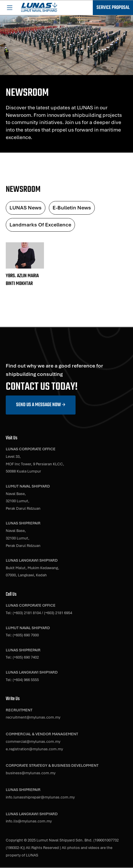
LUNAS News (26, 208)
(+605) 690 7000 (26, 635)
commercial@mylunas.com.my (33, 741)
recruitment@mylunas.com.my (33, 717)
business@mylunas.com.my (31, 773)
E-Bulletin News (72, 208)
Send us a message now (38, 405)
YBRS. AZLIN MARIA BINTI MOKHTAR (22, 280)
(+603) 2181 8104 (27, 613)
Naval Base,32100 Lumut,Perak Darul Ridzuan (23, 501)
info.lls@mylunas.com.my (29, 821)
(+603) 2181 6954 (58, 613)
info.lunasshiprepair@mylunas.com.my (40, 797)
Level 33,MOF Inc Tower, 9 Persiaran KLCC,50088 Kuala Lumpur (35, 464)
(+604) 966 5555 (26, 680)
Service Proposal (113, 8)
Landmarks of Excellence (40, 225)
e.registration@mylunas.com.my (34, 749)
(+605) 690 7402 (26, 657)
